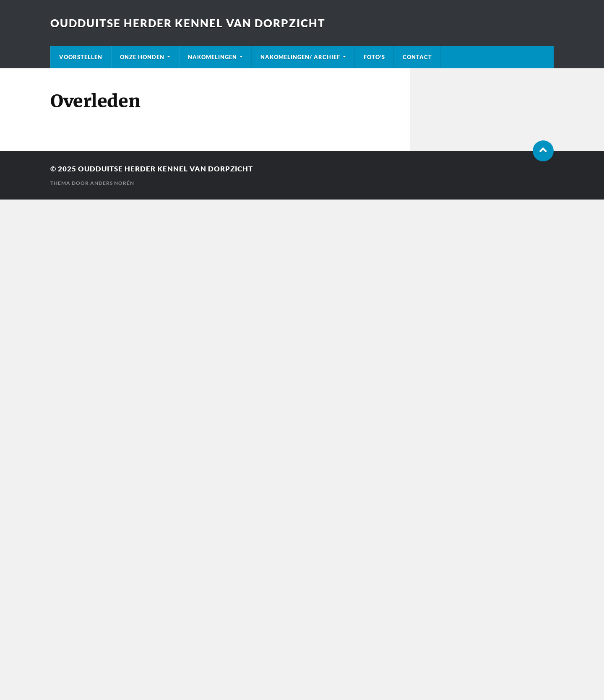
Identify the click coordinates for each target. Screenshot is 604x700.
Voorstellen (81, 57)
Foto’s (374, 57)
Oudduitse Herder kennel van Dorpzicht (188, 23)
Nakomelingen (212, 57)
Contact (417, 57)
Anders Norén (112, 183)
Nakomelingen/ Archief (300, 57)
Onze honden (142, 57)
